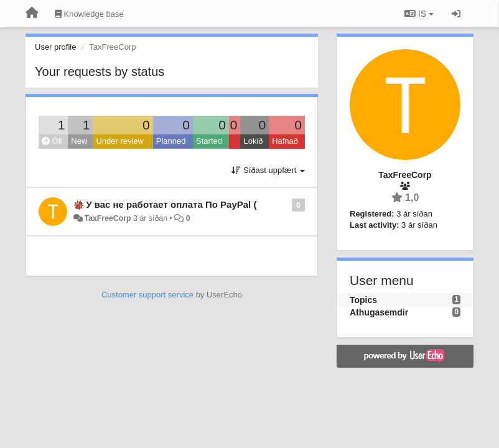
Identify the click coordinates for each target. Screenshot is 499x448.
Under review (120, 141)
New (79, 141)
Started (209, 141)
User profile (55, 47)
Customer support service (147, 295)
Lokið (253, 141)
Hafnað (285, 141)
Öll (52, 141)
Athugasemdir (379, 312)
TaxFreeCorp (107, 218)
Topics (363, 300)
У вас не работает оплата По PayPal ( (171, 204)
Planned (171, 141)
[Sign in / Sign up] (456, 14)
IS (419, 14)
